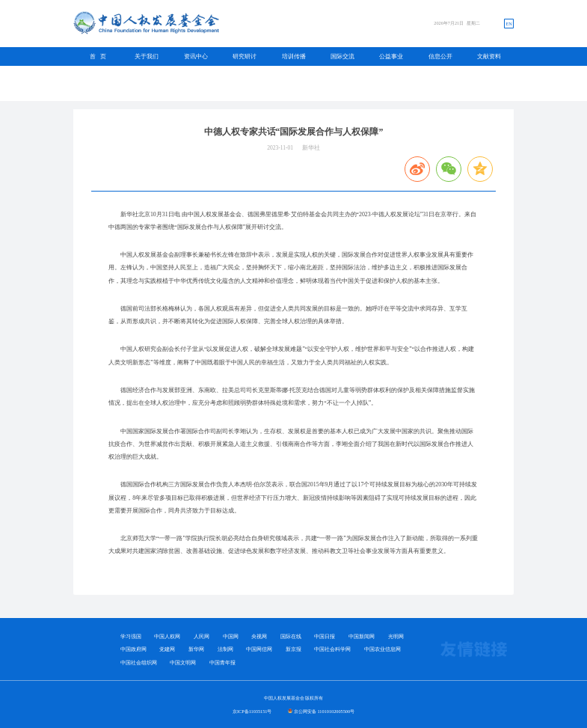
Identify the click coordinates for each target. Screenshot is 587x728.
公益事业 (391, 56)
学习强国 (131, 636)
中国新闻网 (362, 636)
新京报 (293, 649)
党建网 (167, 649)
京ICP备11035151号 (252, 711)
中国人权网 (167, 636)
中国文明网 (183, 663)
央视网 (259, 636)
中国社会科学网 (332, 649)
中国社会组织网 (139, 663)
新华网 (196, 649)
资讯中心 (196, 56)
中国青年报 (222, 663)
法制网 (225, 649)
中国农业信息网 (382, 649)
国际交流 (342, 56)
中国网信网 (259, 649)
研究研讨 (245, 56)
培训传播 (294, 56)
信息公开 (440, 56)
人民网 (202, 636)
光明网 (396, 636)
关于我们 (147, 56)
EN (508, 24)
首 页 (98, 56)
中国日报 (325, 636)
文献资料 (489, 56)
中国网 (231, 636)
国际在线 (291, 636)
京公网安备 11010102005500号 (324, 711)
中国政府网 (133, 649)
